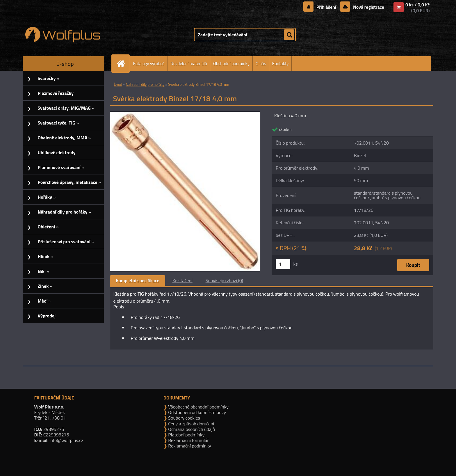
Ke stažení (182, 280)
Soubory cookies (184, 418)
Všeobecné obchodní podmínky (198, 407)
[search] (289, 35)
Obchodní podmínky (231, 64)
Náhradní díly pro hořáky (145, 84)
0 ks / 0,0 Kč (418, 5)
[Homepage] (123, 64)
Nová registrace (368, 7)
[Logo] (63, 35)
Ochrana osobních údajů (191, 429)
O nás (261, 64)
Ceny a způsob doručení (191, 424)
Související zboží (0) (224, 280)
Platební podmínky (186, 435)
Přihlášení (326, 7)
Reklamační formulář (188, 440)
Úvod (118, 84)
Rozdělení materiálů (189, 64)
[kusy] (283, 264)
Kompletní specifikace (137, 280)
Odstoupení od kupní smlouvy (197, 412)
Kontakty (280, 64)
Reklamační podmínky (189, 446)
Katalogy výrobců (149, 64)
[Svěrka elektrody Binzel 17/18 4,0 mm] (185, 114)
